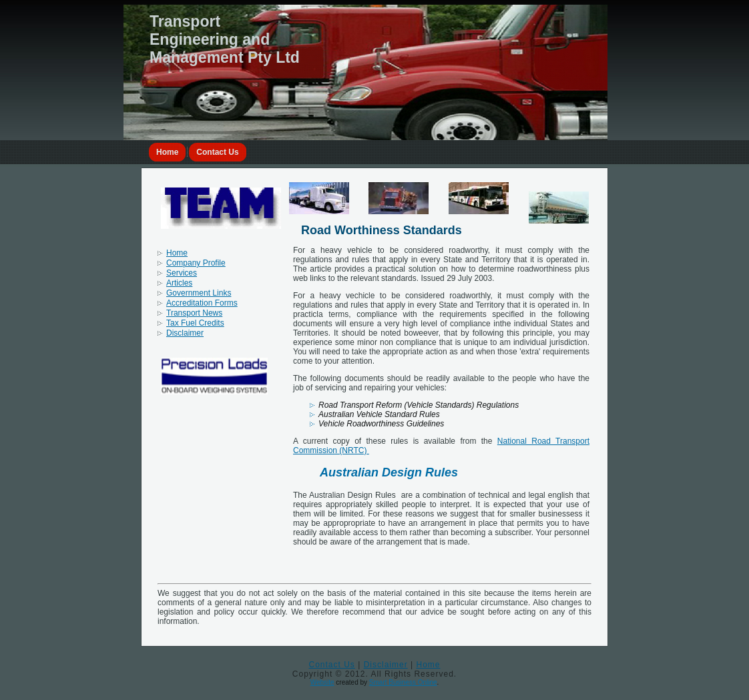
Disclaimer (185, 333)
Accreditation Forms (202, 303)
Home (167, 152)
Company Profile (196, 263)
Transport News (194, 313)
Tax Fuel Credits (195, 323)
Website (322, 682)
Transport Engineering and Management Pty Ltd (225, 39)
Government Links (199, 293)
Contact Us (217, 152)
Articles (179, 283)
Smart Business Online (403, 682)
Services (182, 273)
